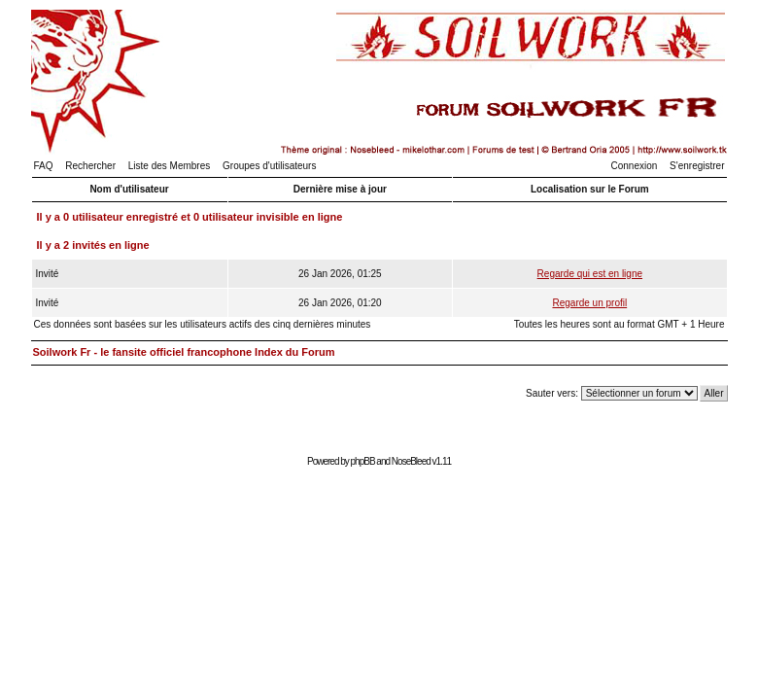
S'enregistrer (697, 166)
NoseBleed (411, 461)
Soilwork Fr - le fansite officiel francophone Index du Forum (184, 352)
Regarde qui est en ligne (590, 274)
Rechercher (90, 166)
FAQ (44, 166)
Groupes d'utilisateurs (269, 166)
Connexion (635, 166)
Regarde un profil (589, 303)
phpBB (363, 461)
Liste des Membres (169, 166)
